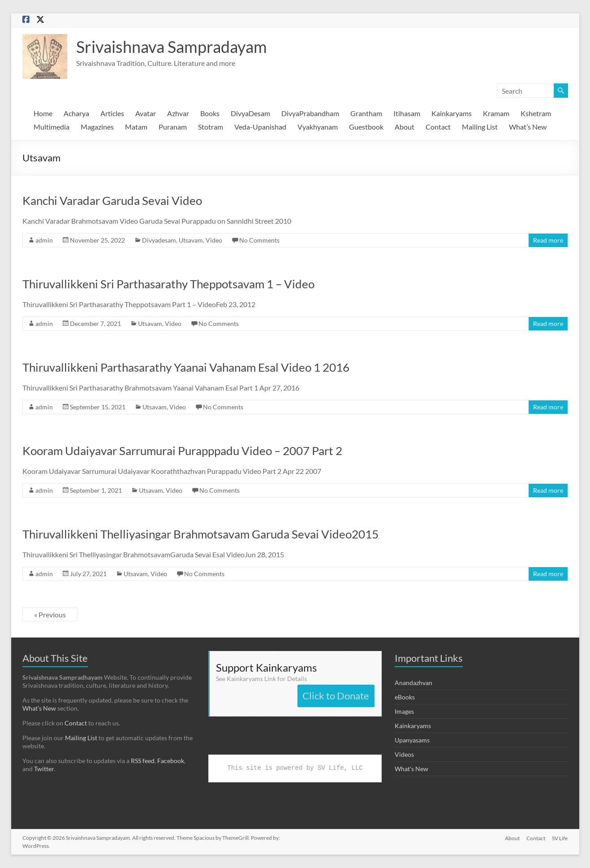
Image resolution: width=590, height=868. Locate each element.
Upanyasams (412, 740)
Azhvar (178, 113)
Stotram (211, 127)
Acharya (76, 113)
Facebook (171, 761)
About (405, 127)
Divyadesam (159, 240)
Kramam (496, 113)
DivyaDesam (250, 113)
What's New (411, 769)
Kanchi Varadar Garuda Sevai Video (112, 200)
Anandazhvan (413, 683)
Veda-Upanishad (260, 127)
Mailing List (480, 127)
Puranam (173, 127)
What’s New (528, 127)
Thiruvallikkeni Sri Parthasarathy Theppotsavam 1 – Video (168, 284)
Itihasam (407, 113)
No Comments (259, 240)
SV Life (560, 838)
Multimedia (52, 127)
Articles (112, 113)
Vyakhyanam (318, 127)
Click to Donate (336, 696)
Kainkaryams (452, 113)
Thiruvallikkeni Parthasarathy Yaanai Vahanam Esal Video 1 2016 (186, 367)
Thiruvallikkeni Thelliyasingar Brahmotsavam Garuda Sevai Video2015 (200, 534)
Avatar (146, 113)
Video (214, 240)
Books (210, 113)
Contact (438, 127)
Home (43, 113)
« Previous (50, 614)
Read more (548, 240)
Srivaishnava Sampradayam (172, 47)
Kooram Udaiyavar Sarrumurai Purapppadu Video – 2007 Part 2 (182, 451)
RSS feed (143, 761)
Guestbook (366, 127)
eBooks (405, 697)
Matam (136, 127)
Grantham (366, 113)
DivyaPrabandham (310, 113)
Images (404, 711)
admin (44, 240)
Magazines (97, 127)
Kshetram (536, 113)
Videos (404, 754)
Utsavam (191, 240)
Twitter (44, 769)
